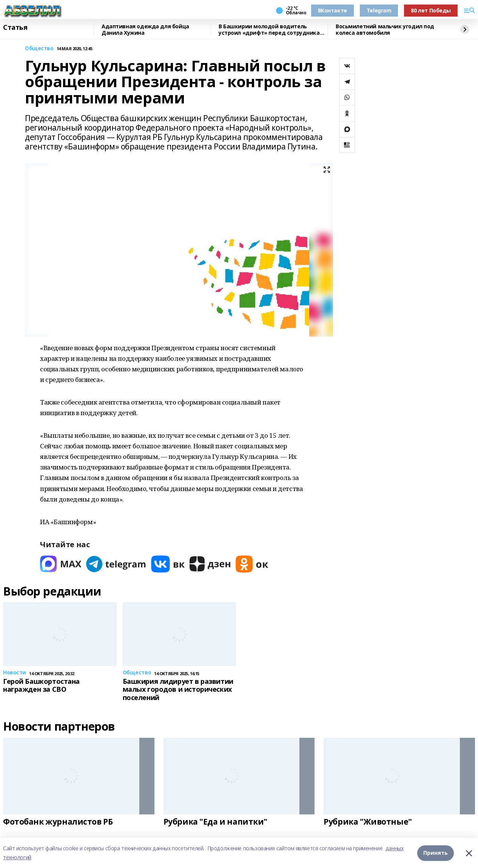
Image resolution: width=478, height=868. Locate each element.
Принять (436, 853)
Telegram (379, 10)
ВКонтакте (332, 10)
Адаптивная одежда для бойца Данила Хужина (145, 30)
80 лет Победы (431, 10)
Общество (39, 48)
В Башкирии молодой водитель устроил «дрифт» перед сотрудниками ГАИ (273, 30)
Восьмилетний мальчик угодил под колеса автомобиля (385, 30)
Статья (15, 28)
